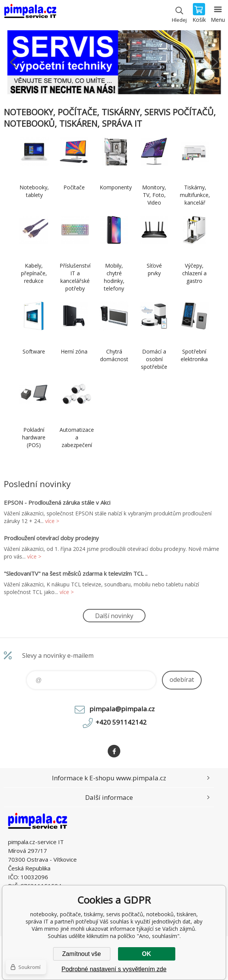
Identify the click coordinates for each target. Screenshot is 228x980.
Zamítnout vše (82, 954)
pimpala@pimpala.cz (122, 709)
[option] (114, 62)
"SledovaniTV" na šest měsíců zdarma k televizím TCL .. (76, 573)
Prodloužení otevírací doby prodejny (51, 538)
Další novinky (114, 616)
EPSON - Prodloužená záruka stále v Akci (57, 502)
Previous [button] (13, 62)
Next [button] (215, 62)
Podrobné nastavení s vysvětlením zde (114, 969)
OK (147, 954)
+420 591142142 (121, 722)
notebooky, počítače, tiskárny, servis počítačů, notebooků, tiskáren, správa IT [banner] (30, 13)
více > (52, 521)
